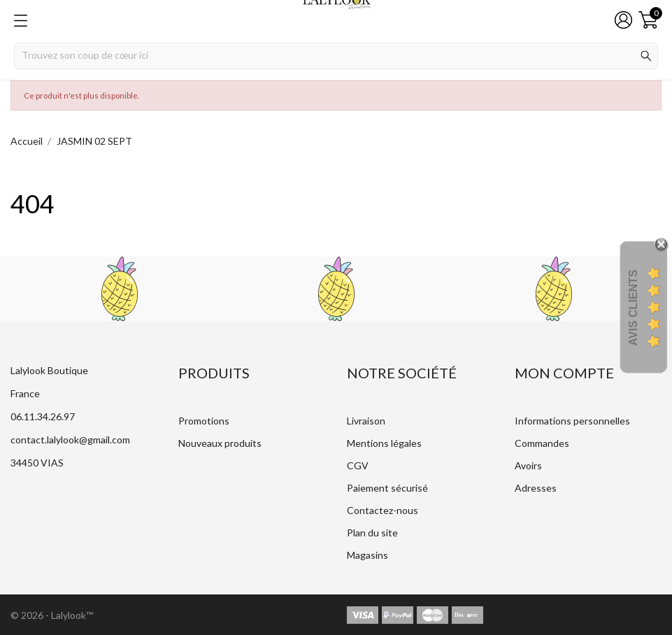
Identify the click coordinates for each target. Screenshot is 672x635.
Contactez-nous (383, 510)
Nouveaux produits (220, 443)
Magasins (367, 555)
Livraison (366, 421)
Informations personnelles (572, 421)
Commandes (542, 443)
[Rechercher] (336, 56)
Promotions (204, 421)
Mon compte (564, 373)
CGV (358, 465)
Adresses (536, 488)
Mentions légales (384, 443)
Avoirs (528, 465)
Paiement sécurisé (387, 488)
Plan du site (372, 533)
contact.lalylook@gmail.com (70, 440)
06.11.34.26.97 (43, 416)
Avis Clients (633, 307)
